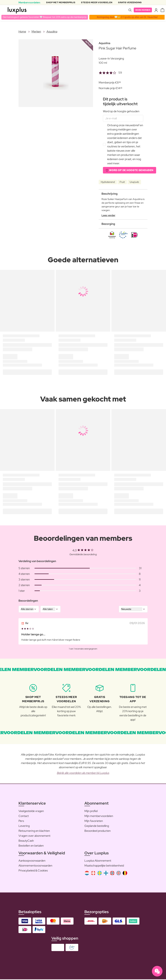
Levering (24, 826)
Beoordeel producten (98, 831)
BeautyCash (26, 841)
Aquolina (52, 32)
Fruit (122, 182)
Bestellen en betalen (31, 846)
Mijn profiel (91, 812)
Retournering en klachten (34, 831)
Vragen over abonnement (34, 836)
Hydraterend (108, 182)
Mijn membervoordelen (99, 816)
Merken (36, 32)
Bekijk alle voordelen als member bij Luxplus (83, 774)
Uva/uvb (134, 182)
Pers (21, 821)
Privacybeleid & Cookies (33, 871)
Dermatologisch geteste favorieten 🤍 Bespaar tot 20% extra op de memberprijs (46, 17)
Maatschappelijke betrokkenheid (104, 866)
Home (22, 32)
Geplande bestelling (97, 826)
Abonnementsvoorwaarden (35, 866)
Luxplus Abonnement (98, 861)
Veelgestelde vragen (31, 812)
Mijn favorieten (94, 821)
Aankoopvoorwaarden (32, 861)
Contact (24, 816)
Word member (142, 10)
